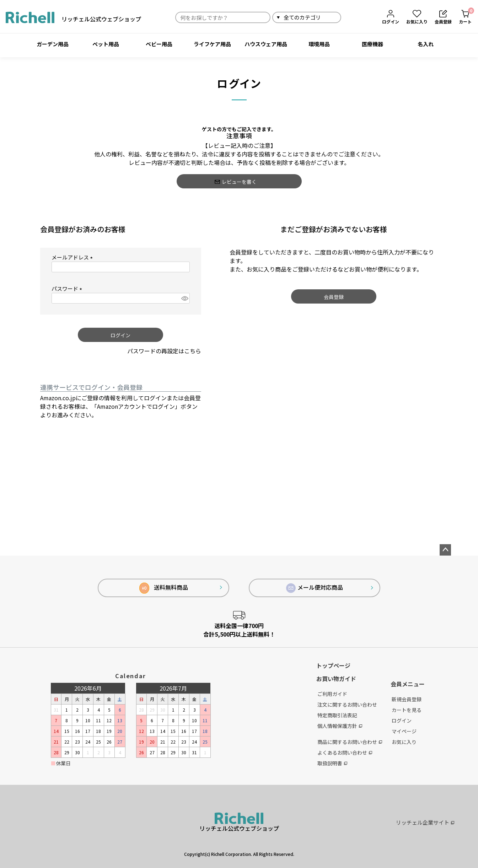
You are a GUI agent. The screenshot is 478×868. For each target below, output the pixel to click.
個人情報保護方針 (340, 726)
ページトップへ (445, 550)
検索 (350, 17)
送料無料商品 (164, 588)
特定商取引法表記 (337, 715)
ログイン (402, 720)
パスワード (68, 289)
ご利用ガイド (332, 694)
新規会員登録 (407, 699)
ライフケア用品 (212, 44)
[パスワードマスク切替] (184, 298)
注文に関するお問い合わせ (347, 704)
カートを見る (407, 710)
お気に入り (404, 742)
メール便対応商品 (315, 588)
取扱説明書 (332, 763)
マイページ (404, 731)
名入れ (426, 44)
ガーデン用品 (53, 44)
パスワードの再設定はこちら (164, 351)
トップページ (333, 665)
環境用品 (319, 44)
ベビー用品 (159, 44)
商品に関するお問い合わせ (350, 742)
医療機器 (372, 44)
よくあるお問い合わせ (345, 752)
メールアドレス (73, 258)
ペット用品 (106, 44)
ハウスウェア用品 (266, 44)
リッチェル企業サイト (425, 822)
